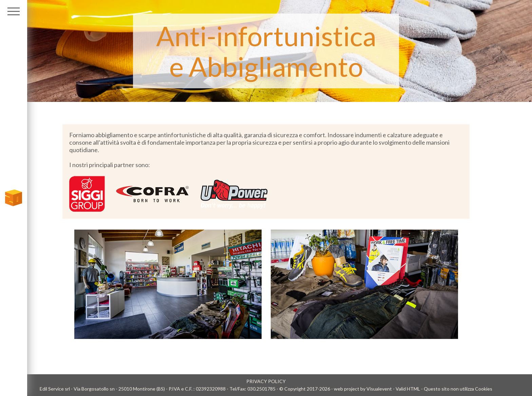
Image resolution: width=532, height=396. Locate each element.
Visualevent (379, 389)
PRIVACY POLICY (266, 381)
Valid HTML (408, 389)
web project (347, 389)
